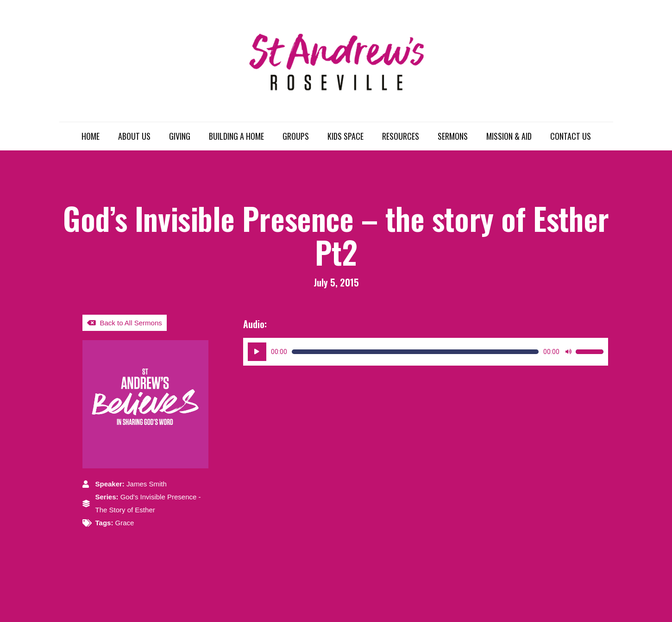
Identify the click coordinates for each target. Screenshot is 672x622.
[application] (426, 352)
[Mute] (568, 352)
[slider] (415, 352)
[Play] (257, 352)
